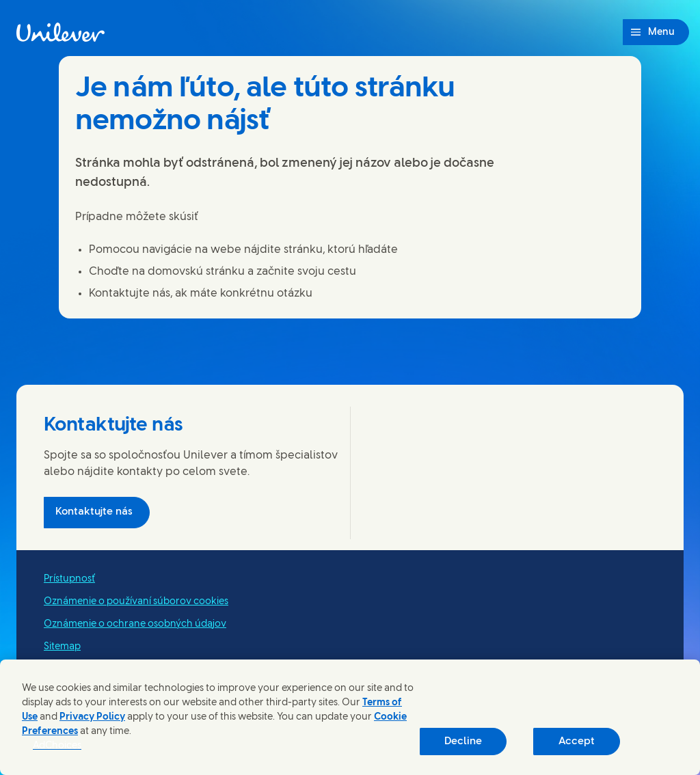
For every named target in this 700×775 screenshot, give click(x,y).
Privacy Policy (92, 717)
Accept (577, 742)
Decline (463, 742)
